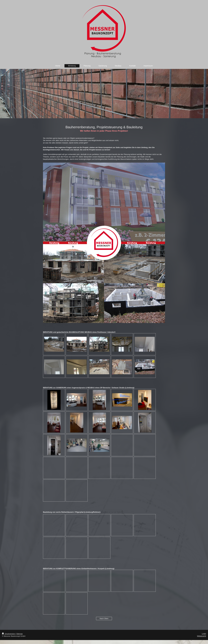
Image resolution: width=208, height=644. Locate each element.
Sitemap (19, 634)
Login (204, 634)
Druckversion (9, 634)
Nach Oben (104, 618)
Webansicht (201, 636)
